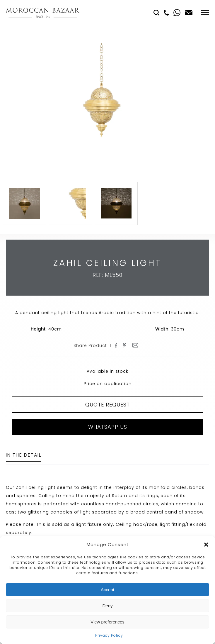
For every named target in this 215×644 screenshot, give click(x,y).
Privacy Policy (109, 635)
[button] (206, 545)
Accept (107, 590)
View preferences (107, 622)
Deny (107, 606)
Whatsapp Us (108, 427)
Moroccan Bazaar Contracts (43, 13)
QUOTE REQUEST (107, 405)
